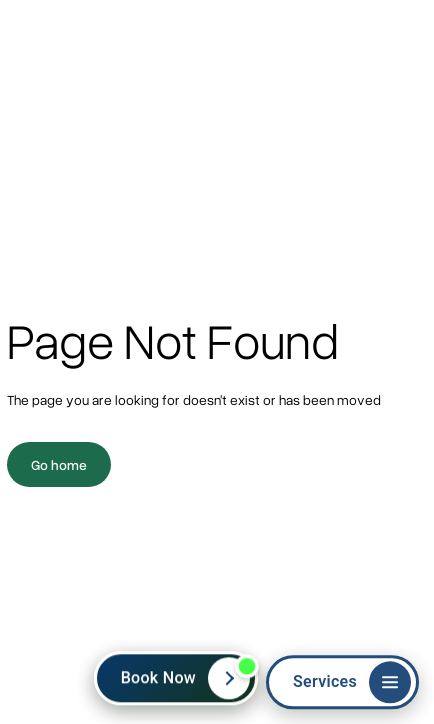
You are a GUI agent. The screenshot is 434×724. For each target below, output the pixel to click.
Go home (59, 464)
